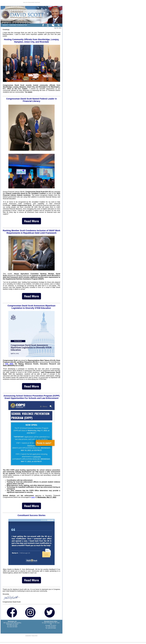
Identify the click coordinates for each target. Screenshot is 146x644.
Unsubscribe (28, 636)
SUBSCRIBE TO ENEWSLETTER (18, 25)
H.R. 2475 (9, 364)
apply (33, 497)
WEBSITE (5, 25)
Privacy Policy (35, 636)
